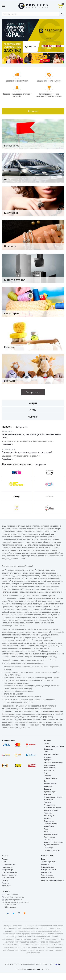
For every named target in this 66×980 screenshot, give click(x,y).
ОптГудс (57, 964)
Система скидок (47, 875)
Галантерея (49, 800)
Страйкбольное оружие (53, 808)
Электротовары (50, 837)
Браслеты (48, 789)
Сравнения (45, 864)
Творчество (48, 813)
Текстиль (48, 802)
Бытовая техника (50, 784)
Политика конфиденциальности (53, 880)
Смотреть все (22, 427)
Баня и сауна (49, 816)
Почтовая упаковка (51, 834)
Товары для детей (51, 778)
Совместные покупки (9, 875)
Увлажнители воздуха (52, 850)
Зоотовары (48, 840)
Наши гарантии (7, 867)
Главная (5, 859)
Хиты (33, 410)
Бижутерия (48, 786)
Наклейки (48, 794)
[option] (33, 30)
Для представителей (9, 872)
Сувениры (48, 757)
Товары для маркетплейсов (54, 746)
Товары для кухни (51, 824)
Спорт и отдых (49, 765)
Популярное (49, 749)
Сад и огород (49, 770)
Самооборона (49, 826)
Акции (33, 403)
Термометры (49, 848)
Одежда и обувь (50, 792)
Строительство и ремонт (53, 797)
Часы (46, 829)
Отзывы (5, 880)
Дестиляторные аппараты (54, 762)
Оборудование (50, 805)
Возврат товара (8, 870)
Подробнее (7, 444)
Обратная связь (10, 907)
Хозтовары (48, 776)
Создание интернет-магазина (28, 969)
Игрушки (47, 832)
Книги (46, 781)
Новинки (33, 417)
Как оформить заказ (48, 870)
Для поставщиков (8, 878)
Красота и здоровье (51, 754)
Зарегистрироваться (49, 862)
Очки (46, 773)
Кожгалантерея (50, 768)
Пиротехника (49, 821)
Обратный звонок (48, 867)
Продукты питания (51, 810)
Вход (43, 859)
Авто (46, 752)
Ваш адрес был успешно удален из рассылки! (27, 452)
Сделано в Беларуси (52, 845)
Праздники (48, 760)
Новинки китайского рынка (54, 842)
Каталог (33, 111)
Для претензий (47, 872)
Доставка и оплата (9, 864)
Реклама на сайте (48, 878)
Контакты (5, 883)
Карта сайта (6, 886)
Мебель (47, 818)
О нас (4, 862)
